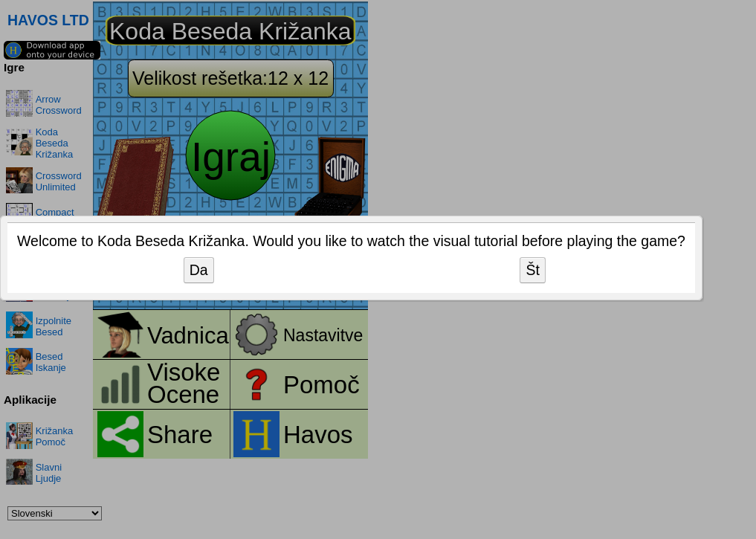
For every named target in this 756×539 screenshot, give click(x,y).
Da (199, 270)
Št (532, 270)
